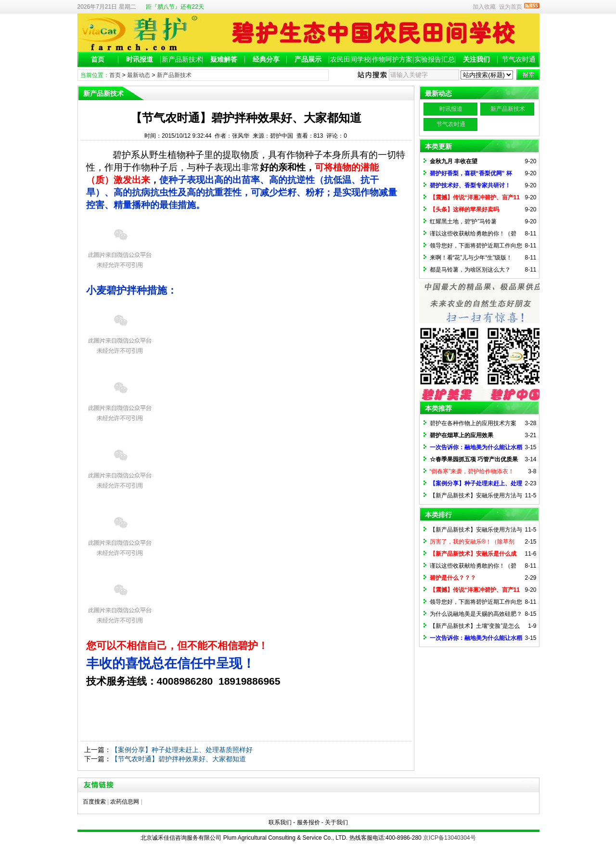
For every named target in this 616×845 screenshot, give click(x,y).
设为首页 (511, 7)
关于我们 (336, 822)
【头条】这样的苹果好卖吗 (464, 209)
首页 (98, 59)
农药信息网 (125, 802)
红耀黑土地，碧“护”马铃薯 (463, 221)
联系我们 (280, 822)
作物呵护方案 (392, 59)
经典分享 (266, 59)
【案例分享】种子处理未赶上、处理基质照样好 (182, 750)
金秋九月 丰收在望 (454, 161)
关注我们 (476, 59)
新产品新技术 (182, 59)
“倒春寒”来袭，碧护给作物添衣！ (472, 471)
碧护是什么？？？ (453, 578)
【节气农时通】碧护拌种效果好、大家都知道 (179, 759)
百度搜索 (94, 802)
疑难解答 (224, 59)
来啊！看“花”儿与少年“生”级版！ (471, 258)
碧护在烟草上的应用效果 (462, 435)
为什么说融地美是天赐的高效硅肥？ (476, 614)
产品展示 (308, 59)
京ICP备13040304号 (449, 838)
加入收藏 (484, 7)
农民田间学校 (350, 59)
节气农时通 (519, 59)
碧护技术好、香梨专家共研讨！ (470, 185)
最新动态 (139, 75)
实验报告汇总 (435, 59)
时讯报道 (140, 59)
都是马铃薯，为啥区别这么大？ (470, 270)
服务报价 (308, 822)
